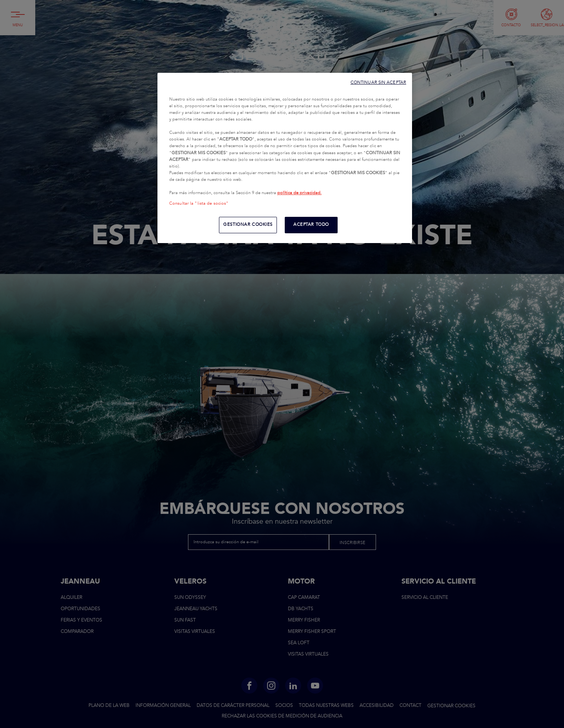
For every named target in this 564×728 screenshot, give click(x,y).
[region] (285, 158)
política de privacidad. (299, 193)
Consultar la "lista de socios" (199, 204)
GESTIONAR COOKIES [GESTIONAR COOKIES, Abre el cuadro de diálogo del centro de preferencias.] (248, 225)
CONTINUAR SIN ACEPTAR (378, 82)
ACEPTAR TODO (311, 225)
